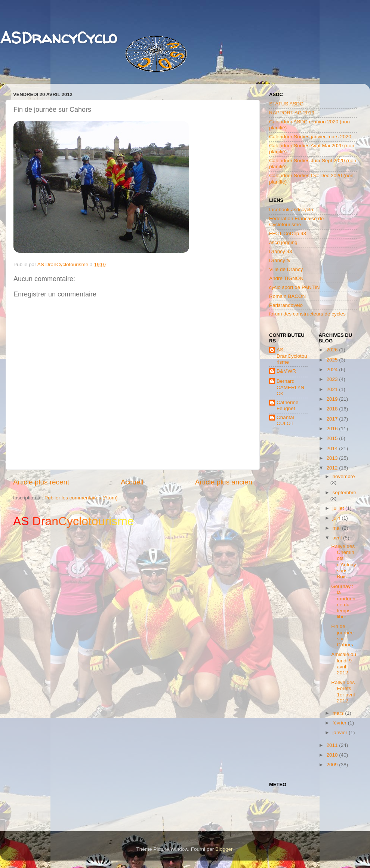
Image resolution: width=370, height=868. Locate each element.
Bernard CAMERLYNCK (290, 387)
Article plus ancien (224, 482)
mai (337, 528)
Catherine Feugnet (288, 405)
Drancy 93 (281, 251)
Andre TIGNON (286, 278)
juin (337, 518)
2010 (333, 755)
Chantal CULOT (285, 420)
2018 (333, 409)
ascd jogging (283, 242)
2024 (333, 370)
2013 (333, 458)
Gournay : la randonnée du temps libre (343, 601)
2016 (333, 429)
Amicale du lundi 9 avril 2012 (344, 664)
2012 (333, 468)
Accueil (132, 482)
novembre (344, 476)
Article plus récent (41, 482)
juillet (339, 508)
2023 (333, 379)
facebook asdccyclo (291, 210)
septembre (345, 493)
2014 (333, 448)
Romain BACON (287, 296)
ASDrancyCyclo (58, 38)
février (340, 723)
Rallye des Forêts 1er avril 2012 (343, 692)
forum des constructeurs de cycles (307, 314)
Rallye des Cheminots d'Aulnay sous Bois (343, 561)
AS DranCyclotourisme (292, 356)
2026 (333, 350)
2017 (333, 419)
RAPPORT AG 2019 (292, 113)
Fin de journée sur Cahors (342, 635)
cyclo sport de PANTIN (295, 287)
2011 (333, 745)
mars (339, 713)
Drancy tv (280, 260)
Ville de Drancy (286, 269)
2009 (333, 765)
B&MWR (286, 371)
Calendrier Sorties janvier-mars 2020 (310, 137)
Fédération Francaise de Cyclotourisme (296, 221)
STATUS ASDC (286, 104)
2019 (333, 399)
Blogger (224, 849)
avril (338, 538)
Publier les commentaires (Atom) (81, 498)
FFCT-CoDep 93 (288, 233)
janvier (341, 732)
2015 (333, 438)
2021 (333, 389)
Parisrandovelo (286, 305)
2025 (333, 360)
